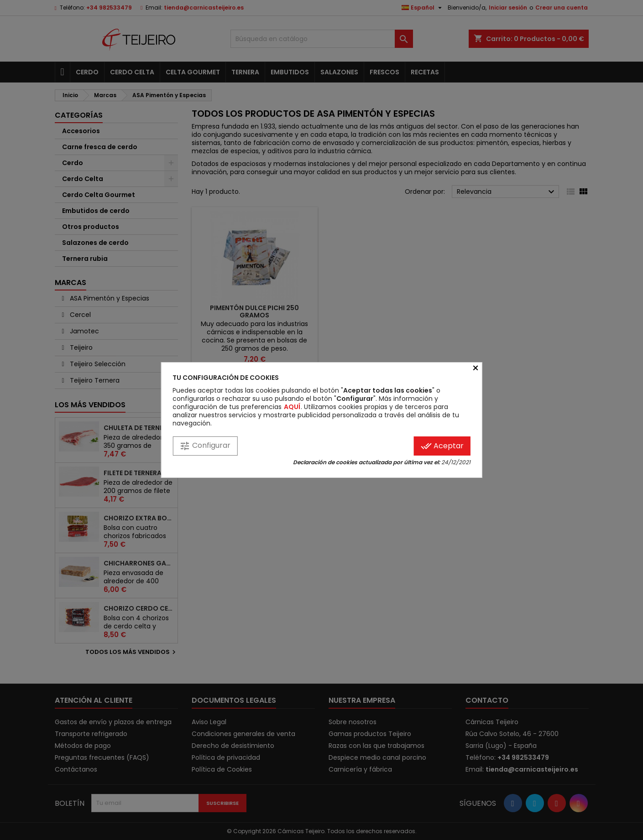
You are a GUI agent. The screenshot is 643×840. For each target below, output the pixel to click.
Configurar (205, 446)
